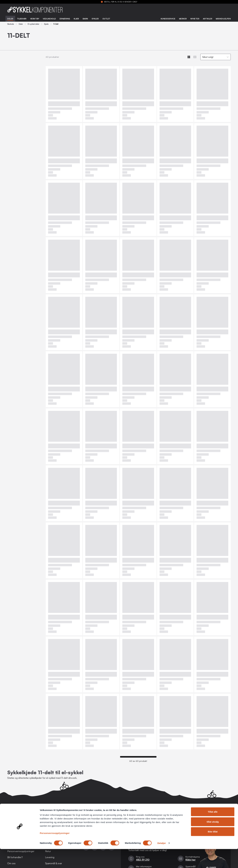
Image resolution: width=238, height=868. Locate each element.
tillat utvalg (213, 841)
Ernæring (65, 19)
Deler (10, 19)
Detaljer (162, 862)
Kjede (46, 24)
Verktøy (35, 19)
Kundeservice (168, 19)
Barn (85, 19)
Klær (76, 19)
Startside (11, 24)
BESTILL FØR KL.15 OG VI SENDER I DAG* (121, 2)
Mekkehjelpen (223, 19)
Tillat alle (213, 831)
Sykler (95, 19)
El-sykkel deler (33, 24)
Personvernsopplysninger (55, 852)
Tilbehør (22, 19)
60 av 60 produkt (138, 761)
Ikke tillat (213, 851)
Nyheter (195, 19)
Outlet (106, 19)
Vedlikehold (49, 19)
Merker (183, 19)
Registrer (223, 822)
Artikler (208, 19)
